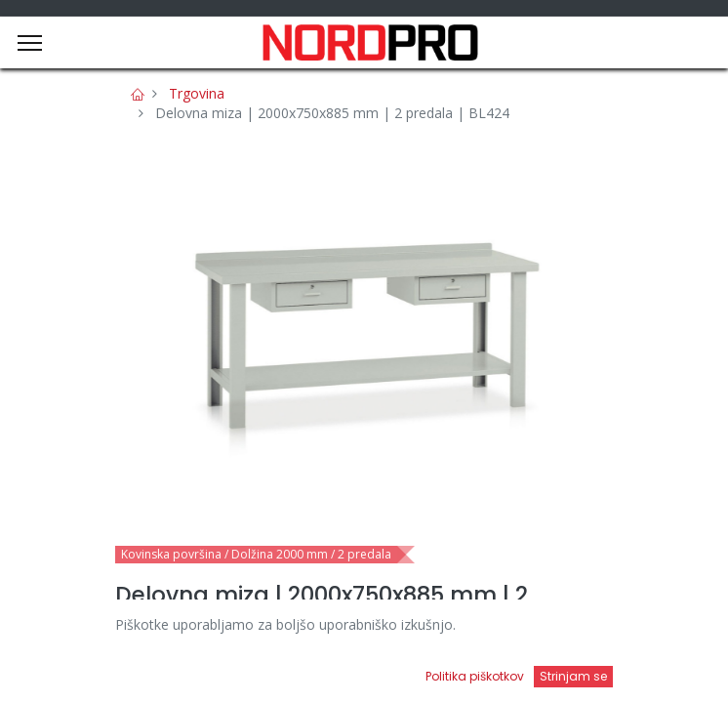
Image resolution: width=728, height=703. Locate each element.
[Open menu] (465, 675)
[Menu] (30, 43)
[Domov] (64, 669)
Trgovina (197, 93)
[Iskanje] (264, 669)
